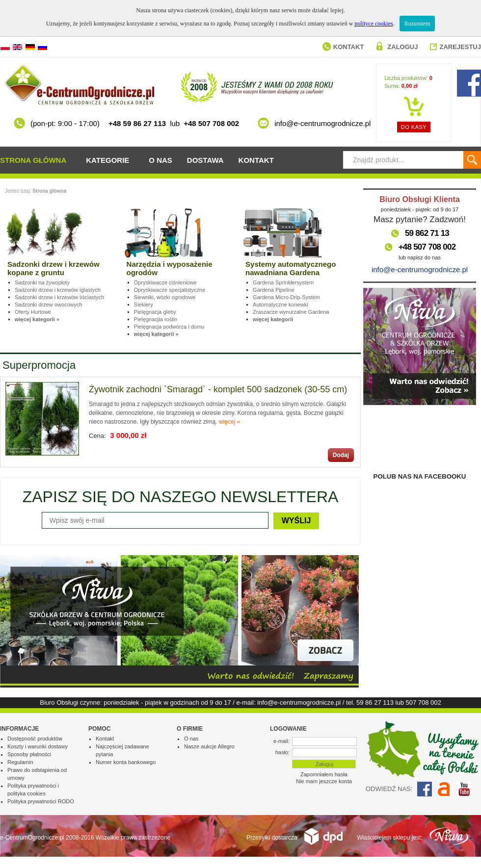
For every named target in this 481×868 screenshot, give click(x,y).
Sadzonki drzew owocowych (49, 305)
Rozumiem (417, 24)
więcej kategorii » (37, 319)
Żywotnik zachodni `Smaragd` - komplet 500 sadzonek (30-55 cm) (218, 389)
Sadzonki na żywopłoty (42, 282)
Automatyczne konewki (281, 305)
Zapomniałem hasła (324, 774)
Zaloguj (402, 47)
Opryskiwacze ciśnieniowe (165, 282)
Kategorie (107, 160)
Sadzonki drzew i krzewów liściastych (59, 297)
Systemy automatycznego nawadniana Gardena (291, 268)
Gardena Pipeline (274, 290)
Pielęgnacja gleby (155, 312)
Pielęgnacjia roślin (156, 319)
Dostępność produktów (35, 739)
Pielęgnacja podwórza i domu (169, 327)
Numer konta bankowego (126, 762)
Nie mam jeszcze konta (324, 781)
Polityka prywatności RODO (41, 801)
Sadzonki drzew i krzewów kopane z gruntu (53, 268)
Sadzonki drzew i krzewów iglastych (58, 290)
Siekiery (144, 305)
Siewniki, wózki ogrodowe (165, 297)
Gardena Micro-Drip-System (286, 297)
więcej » (229, 422)
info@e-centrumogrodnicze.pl (420, 269)
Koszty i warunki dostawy (38, 746)
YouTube (464, 789)
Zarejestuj (460, 47)
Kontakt (349, 47)
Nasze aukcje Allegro (209, 746)
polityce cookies (374, 24)
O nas (160, 160)
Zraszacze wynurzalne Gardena (291, 312)
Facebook (425, 789)
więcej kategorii (273, 319)
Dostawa (205, 160)
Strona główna (33, 160)
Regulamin (20, 762)
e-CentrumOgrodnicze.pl (32, 838)
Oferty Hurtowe (33, 312)
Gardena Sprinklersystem (283, 282)
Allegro (444, 789)
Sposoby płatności (29, 754)
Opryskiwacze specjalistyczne (170, 290)
